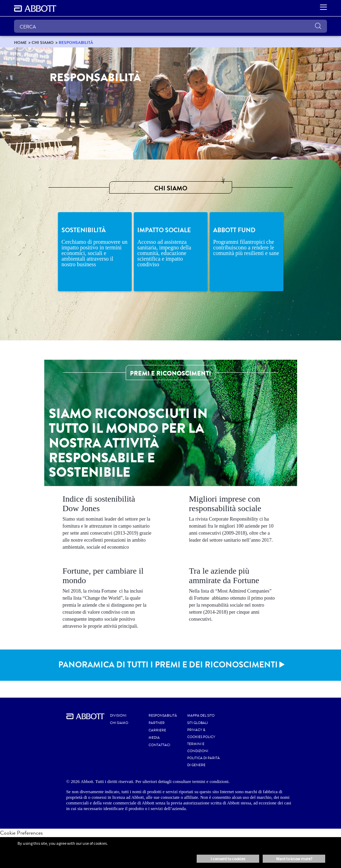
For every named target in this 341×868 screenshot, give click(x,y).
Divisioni (118, 716)
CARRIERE (157, 730)
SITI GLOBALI (198, 723)
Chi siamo (119, 723)
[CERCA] (170, 26)
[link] (20, 42)
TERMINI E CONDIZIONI (198, 748)
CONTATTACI (159, 745)
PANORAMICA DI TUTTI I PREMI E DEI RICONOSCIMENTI (168, 665)
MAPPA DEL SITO (201, 716)
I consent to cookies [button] (228, 859)
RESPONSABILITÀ (163, 716)
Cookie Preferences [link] (21, 833)
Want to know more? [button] (294, 859)
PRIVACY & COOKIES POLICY (201, 733)
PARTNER (157, 723)
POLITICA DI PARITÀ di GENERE (204, 762)
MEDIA (154, 738)
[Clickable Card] (107, 524)
